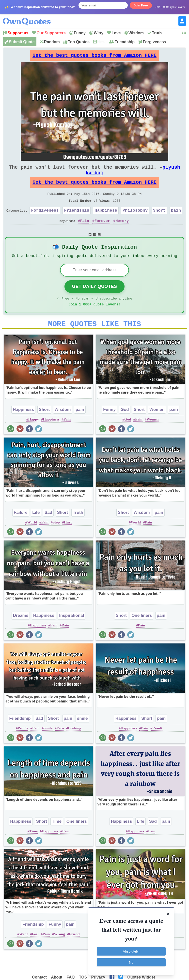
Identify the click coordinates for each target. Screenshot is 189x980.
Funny (80, 33)
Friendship (125, 42)
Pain (85, 232)
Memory (122, 232)
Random (52, 42)
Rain (65, 641)
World (32, 539)
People (23, 744)
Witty (99, 33)
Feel (35, 950)
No (131, 962)
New (101, 42)
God (125, 426)
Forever (102, 232)
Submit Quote (22, 42)
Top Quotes (79, 42)
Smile (48, 744)
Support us (18, 33)
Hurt (68, 539)
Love (116, 33)
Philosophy (135, 220)
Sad (48, 529)
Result (157, 744)
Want (24, 950)
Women (157, 426)
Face (60, 744)
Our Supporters (51, 33)
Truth (157, 33)
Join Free (141, 5)
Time (57, 838)
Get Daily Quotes (94, 300)
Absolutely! (131, 951)
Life (36, 529)
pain (176, 220)
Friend (74, 950)
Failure (21, 529)
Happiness (106, 220)
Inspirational (71, 632)
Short (159, 220)
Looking (74, 744)
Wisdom (136, 33)
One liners (142, 632)
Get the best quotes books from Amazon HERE (94, 57)
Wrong (59, 950)
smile (82, 735)
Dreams (21, 632)
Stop (56, 539)
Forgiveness (154, 42)
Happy (33, 436)
